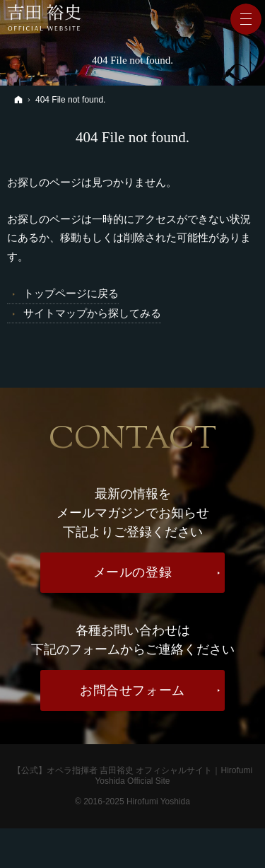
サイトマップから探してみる (92, 313)
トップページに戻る (71, 293)
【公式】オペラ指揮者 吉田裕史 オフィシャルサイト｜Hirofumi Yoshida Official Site (132, 776)
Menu (246, 19)
